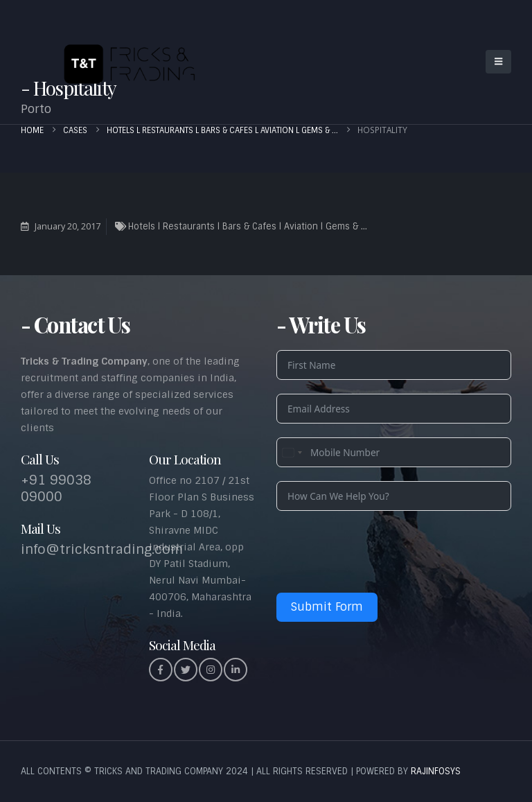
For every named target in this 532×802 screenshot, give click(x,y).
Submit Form (327, 607)
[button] (498, 62)
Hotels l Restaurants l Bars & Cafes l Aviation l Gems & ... (248, 226)
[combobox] (292, 452)
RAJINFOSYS (436, 771)
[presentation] (382, 552)
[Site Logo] (125, 62)
